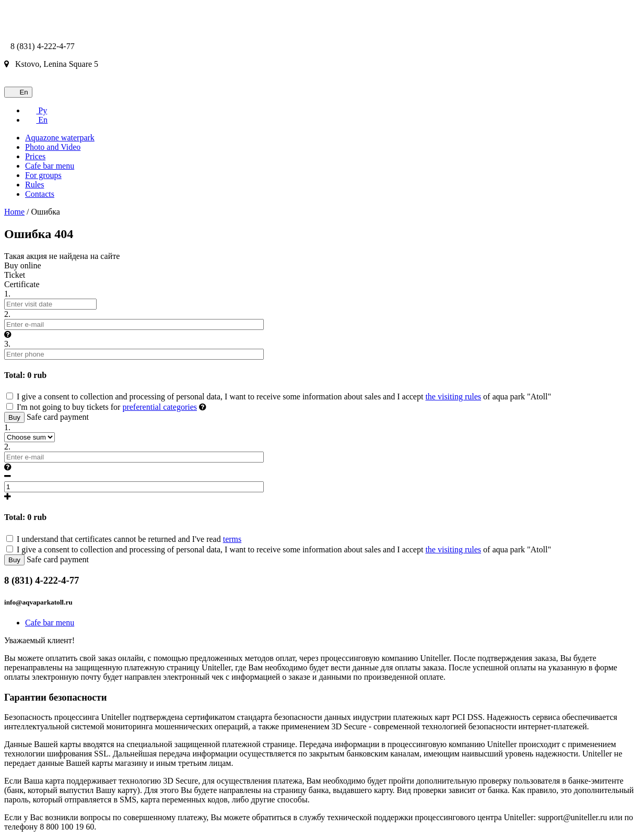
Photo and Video (53, 147)
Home (14, 212)
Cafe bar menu (50, 166)
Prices (35, 156)
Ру (36, 110)
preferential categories (160, 407)
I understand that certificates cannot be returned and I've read (124, 539)
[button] (8, 334)
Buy (14, 417)
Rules (34, 185)
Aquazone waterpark (60, 138)
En (18, 92)
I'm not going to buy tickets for (103, 407)
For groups (43, 175)
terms (232, 539)
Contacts (40, 194)
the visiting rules (453, 397)
